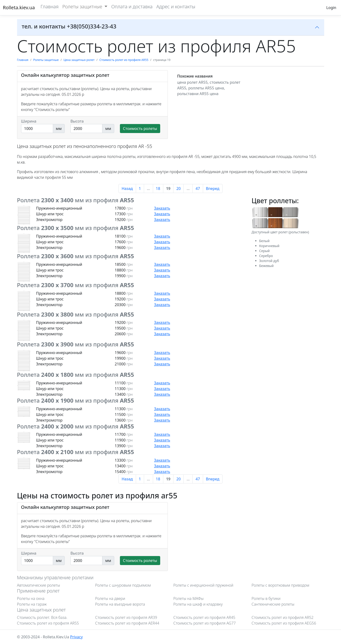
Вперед (213, 189)
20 (178, 189)
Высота (77, 121)
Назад (127, 189)
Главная (50, 7)
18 (158, 189)
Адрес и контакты (176, 7)
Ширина (29, 121)
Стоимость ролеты (140, 129)
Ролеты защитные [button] (83, 7)
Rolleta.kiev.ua (19, 7)
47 (198, 189)
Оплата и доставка (132, 7)
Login (331, 8)
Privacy (76, 637)
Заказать (162, 208)
